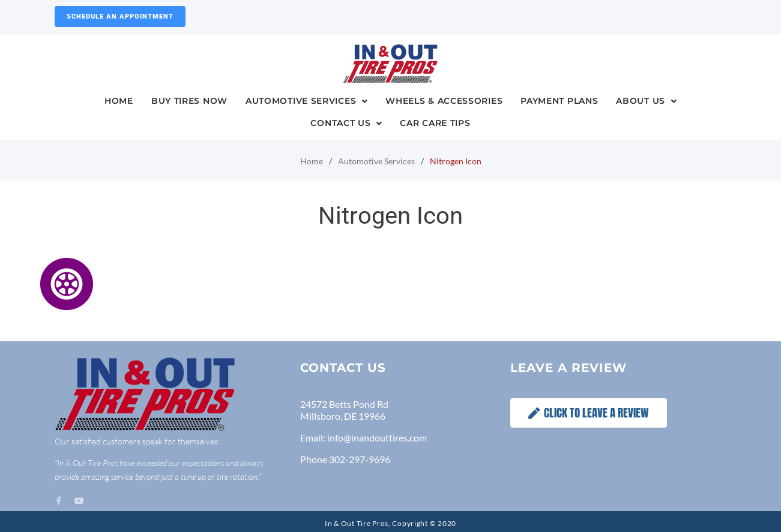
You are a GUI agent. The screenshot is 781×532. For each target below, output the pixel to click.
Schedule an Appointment (120, 16)
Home (312, 161)
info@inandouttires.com (377, 438)
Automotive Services (376, 161)
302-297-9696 (360, 459)
